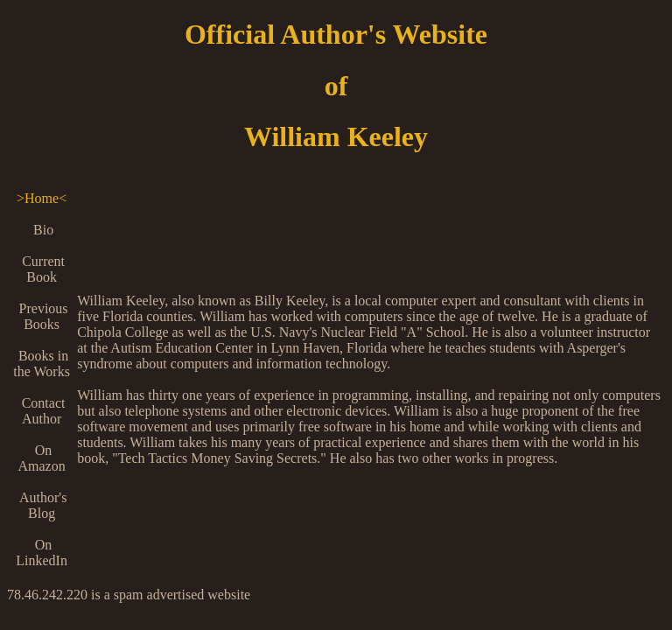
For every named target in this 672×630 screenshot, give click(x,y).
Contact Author (42, 411)
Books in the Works (42, 364)
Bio (42, 230)
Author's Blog (42, 505)
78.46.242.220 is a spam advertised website (129, 595)
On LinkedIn (42, 553)
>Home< (42, 198)
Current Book (42, 269)
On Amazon (41, 458)
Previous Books (42, 316)
